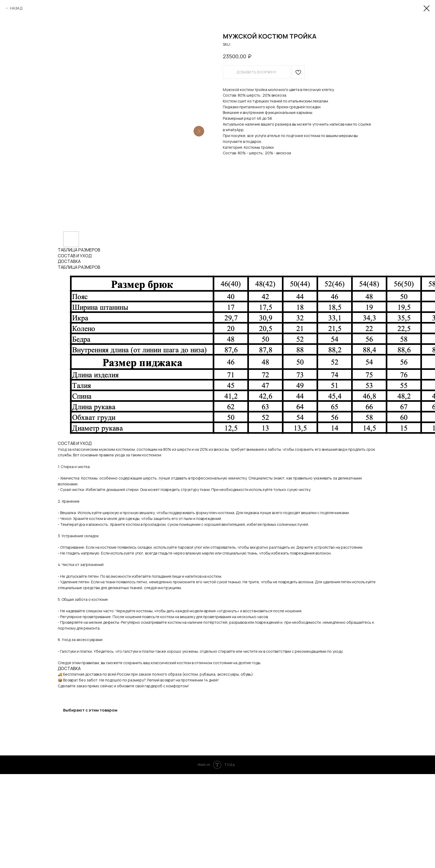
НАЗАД (16, 8)
